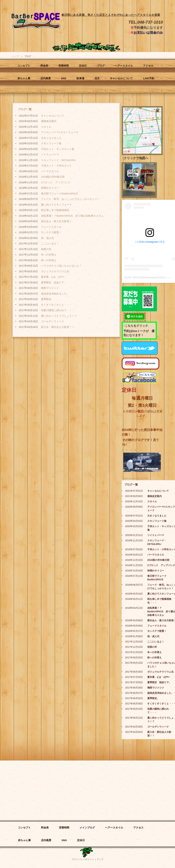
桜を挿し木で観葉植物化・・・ (59, 210)
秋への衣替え (49, 260)
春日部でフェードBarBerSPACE (59, 193)
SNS (64, 78)
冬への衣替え (49, 255)
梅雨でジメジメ (50, 288)
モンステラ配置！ (51, 232)
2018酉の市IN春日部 (53, 177)
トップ (16, 56)
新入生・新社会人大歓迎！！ (58, 327)
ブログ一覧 (25, 109)
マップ (100, 859)
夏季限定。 (47, 299)
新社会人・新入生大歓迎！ (56, 221)
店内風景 (46, 78)
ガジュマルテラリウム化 (55, 271)
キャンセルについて (121, 78)
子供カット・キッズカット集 (58, 149)
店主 (97, 78)
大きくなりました (51, 138)
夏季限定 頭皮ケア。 (54, 282)
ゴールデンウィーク (53, 321)
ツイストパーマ (50, 154)
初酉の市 (46, 249)
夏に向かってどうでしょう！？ (59, 316)
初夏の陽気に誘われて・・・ (58, 310)
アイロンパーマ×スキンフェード (60, 132)
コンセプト (24, 66)
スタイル (46, 127)
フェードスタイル (51, 227)
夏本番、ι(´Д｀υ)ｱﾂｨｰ (53, 277)
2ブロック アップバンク (56, 182)
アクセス (148, 66)
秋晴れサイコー (50, 188)
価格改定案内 (49, 121)
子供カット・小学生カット (56, 166)
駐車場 (80, 78)
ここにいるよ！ (50, 243)
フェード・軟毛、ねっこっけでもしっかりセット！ (70, 199)
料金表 (44, 66)
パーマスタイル (50, 171)
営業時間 (64, 66)
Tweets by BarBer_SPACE (135, 478)
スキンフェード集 (51, 143)
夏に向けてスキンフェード (56, 205)
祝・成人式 (47, 238)
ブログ (101, 66)
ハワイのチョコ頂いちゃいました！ (62, 266)
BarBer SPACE (36, 31)
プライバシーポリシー (83, 859)
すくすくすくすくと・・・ (56, 305)
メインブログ (87, 828)
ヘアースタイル (124, 66)
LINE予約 (149, 78)
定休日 (83, 66)
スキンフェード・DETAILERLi (58, 160)
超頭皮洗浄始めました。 (55, 294)
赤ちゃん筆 (24, 78)
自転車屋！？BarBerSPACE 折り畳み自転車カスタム (72, 216)
